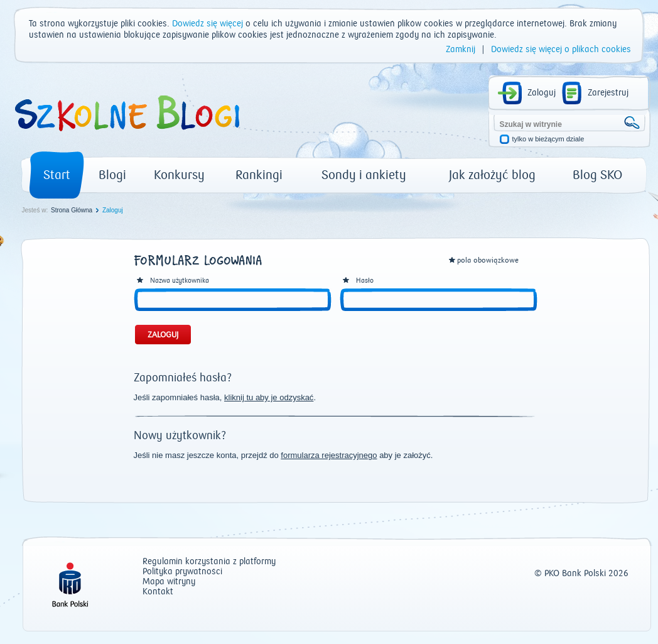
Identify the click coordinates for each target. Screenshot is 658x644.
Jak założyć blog (492, 175)
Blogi (112, 175)
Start (57, 175)
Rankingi (259, 175)
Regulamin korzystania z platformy (209, 562)
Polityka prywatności (182, 572)
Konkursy (179, 175)
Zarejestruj (608, 93)
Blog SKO (597, 175)
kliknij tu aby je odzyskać (269, 397)
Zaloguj (542, 93)
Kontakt (158, 592)
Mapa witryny (169, 582)
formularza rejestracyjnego (329, 455)
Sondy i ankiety (364, 175)
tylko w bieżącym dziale (548, 139)
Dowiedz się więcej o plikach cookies (561, 50)
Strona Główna (72, 210)
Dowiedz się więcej (208, 24)
